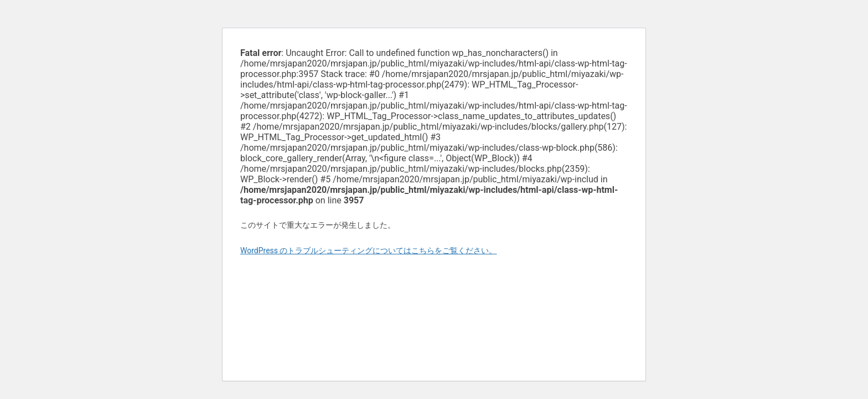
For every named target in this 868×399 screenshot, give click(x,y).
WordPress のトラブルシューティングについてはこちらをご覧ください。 (369, 250)
